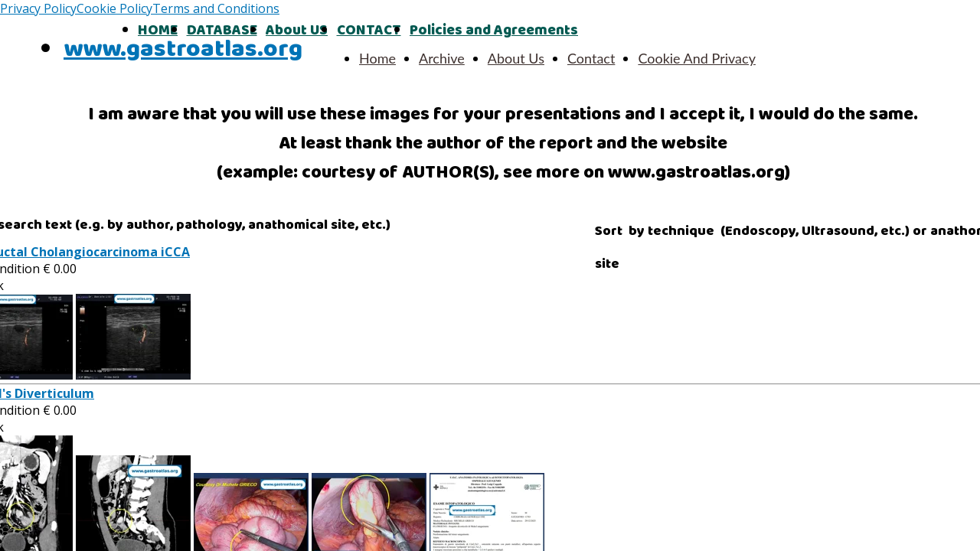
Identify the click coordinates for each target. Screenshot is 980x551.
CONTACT (369, 31)
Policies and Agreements (494, 31)
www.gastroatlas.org (183, 49)
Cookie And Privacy (697, 58)
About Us (516, 58)
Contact (591, 58)
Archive (442, 58)
